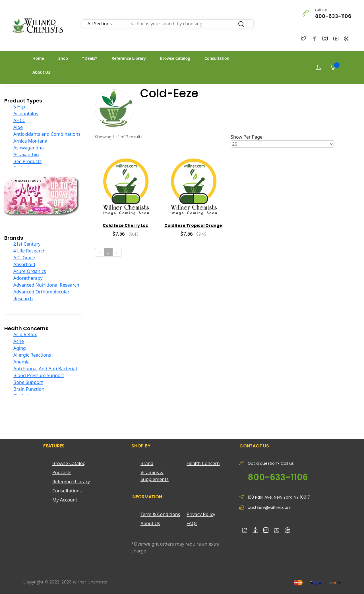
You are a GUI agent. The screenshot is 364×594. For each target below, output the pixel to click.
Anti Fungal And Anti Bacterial (45, 369)
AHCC (19, 120)
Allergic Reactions (32, 355)
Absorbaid (24, 264)
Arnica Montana (30, 141)
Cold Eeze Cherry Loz (125, 225)
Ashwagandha (29, 148)
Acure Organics (30, 271)
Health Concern (203, 463)
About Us (41, 72)
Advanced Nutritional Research (46, 285)
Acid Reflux (25, 334)
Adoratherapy (28, 278)
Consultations (67, 491)
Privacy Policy (201, 514)
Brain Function (29, 389)
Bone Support (28, 382)
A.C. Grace (24, 258)
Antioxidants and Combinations (47, 134)
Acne (19, 341)
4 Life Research (29, 251)
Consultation (217, 58)
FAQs (192, 523)
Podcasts (62, 472)
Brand (147, 463)
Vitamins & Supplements (155, 476)
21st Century (27, 244)
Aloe (18, 127)
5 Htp (19, 107)
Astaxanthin (26, 155)
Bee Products (27, 161)
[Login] (319, 67)
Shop (63, 58)
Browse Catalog (175, 58)
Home (38, 58)
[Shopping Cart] (332, 67)
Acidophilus (26, 114)
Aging (20, 348)
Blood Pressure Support (39, 375)
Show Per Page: (247, 137)
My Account (65, 500)
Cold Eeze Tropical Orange (193, 225)
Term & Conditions (160, 514)
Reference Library (129, 58)
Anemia (21, 362)
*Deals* (90, 58)
